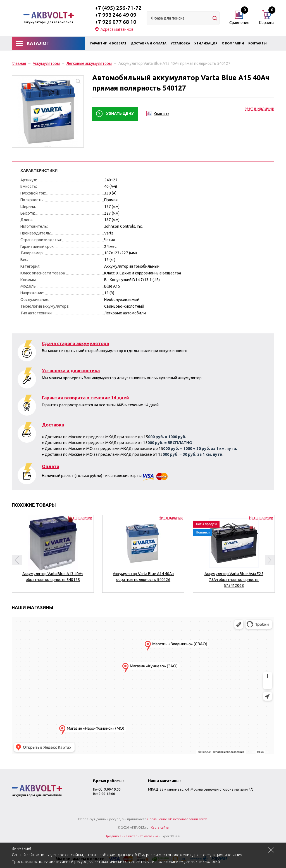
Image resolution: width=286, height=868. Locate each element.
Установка (180, 43)
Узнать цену (120, 113)
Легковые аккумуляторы (89, 63)
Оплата (51, 466)
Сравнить (162, 114)
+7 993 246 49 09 (116, 15)
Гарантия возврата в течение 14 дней (85, 398)
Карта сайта (160, 827)
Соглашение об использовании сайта (177, 819)
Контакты (258, 43)
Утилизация (206, 43)
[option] (53, 552)
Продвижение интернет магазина (131, 836)
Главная (19, 63)
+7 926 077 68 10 (116, 22)
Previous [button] (17, 560)
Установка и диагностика (71, 371)
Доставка (53, 425)
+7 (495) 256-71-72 (118, 8)
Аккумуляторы (46, 63)
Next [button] (270, 560)
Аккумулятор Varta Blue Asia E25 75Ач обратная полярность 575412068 (234, 580)
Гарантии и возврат (108, 43)
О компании (233, 43)
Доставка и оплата (149, 43)
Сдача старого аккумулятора (75, 343)
